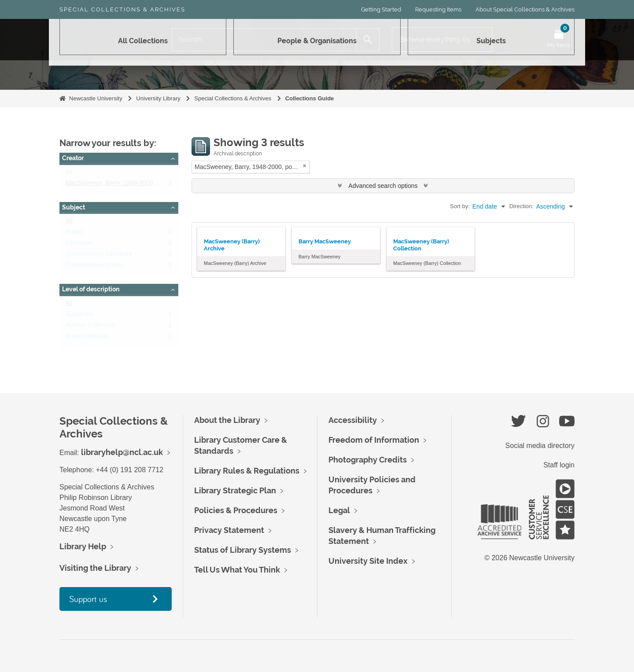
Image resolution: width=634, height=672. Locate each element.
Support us (88, 599)
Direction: (522, 206)
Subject (74, 207)
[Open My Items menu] (559, 40)
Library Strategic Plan (235, 490)
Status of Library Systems (243, 550)
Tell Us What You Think (237, 570)
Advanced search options (383, 186)
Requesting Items (438, 9)
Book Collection (87, 338)
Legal (339, 510)
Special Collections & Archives (122, 9)
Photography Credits (368, 460)
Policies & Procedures (236, 510)
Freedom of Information (374, 440)
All (69, 174)
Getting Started (381, 9)
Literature (79, 245)
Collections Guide (310, 98)
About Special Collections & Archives (525, 9)
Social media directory (540, 446)
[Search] (264, 40)
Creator (73, 158)
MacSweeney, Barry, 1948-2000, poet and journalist (136, 185)
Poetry (74, 234)
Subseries (79, 316)
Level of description (91, 289)
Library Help (83, 546)
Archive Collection (90, 327)
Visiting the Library (95, 568)
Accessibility (353, 420)
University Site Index (368, 561)
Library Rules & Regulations (247, 471)
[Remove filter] (305, 166)
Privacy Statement (229, 530)
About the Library (227, 420)
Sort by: (460, 206)
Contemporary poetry (95, 267)
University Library (158, 98)
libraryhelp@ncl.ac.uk (122, 452)
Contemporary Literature (99, 256)
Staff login (559, 465)
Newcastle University (96, 98)
